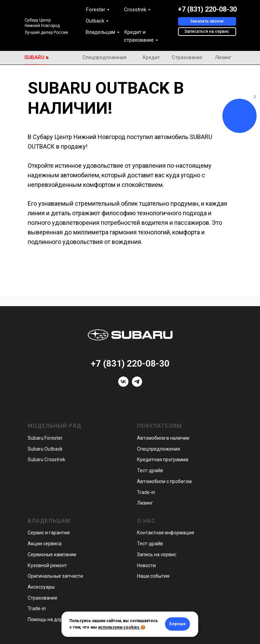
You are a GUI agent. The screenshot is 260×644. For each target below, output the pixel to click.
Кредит (151, 57)
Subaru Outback (45, 449)
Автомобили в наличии (163, 438)
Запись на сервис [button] (157, 554)
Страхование (187, 57)
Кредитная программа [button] (163, 460)
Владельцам (100, 32)
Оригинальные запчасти (55, 576)
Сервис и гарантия (49, 533)
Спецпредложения (104, 57)
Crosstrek (135, 10)
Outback (95, 21)
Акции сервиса (45, 544)
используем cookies (119, 627)
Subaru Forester (45, 438)
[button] (207, 21)
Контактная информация (166, 533)
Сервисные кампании (52, 554)
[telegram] (137, 385)
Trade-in (146, 492)
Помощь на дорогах (50, 619)
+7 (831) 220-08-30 (207, 9)
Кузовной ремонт (47, 565)
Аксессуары (41, 587)
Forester (96, 10)
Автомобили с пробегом (164, 481)
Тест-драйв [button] (150, 470)
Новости (146, 565)
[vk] (123, 385)
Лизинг (223, 57)
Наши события (153, 576)
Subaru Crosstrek (46, 460)
